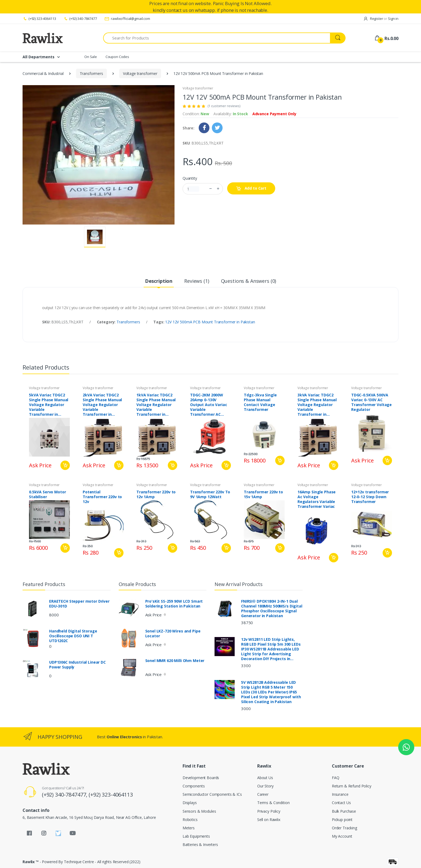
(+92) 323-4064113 (39, 19)
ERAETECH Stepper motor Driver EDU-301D (79, 604)
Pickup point (342, 820)
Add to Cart (251, 188)
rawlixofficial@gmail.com (127, 19)
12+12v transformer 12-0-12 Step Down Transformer (370, 497)
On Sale (91, 57)
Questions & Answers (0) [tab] (249, 281)
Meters (189, 828)
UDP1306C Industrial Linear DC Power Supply (77, 665)
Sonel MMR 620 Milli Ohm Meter (175, 661)
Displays (190, 803)
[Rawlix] (43, 38)
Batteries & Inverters (200, 845)
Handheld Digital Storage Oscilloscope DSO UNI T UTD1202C (73, 636)
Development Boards (201, 778)
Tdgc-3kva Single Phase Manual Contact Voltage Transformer (260, 402)
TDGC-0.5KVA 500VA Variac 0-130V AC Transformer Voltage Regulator (371, 402)
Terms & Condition (273, 803)
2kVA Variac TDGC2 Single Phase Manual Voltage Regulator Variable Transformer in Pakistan (102, 405)
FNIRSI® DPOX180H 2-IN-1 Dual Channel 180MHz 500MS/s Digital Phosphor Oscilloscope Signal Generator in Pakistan (272, 609)
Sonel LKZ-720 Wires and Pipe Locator (173, 634)
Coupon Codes (117, 57)
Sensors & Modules (199, 811)
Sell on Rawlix (269, 820)
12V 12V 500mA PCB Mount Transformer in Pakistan (210, 322)
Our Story (265, 786)
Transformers (91, 73)
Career (263, 794)
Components (194, 786)
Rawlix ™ (31, 862)
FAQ (336, 778)
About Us (265, 778)
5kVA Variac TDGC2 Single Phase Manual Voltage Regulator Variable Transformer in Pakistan (49, 405)
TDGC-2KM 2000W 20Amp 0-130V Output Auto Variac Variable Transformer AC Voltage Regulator (208, 405)
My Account (342, 836)
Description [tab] (159, 281)
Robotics (190, 820)
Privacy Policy (269, 811)
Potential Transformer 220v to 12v (102, 497)
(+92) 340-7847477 (80, 19)
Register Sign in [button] (381, 19)
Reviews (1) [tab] (197, 281)
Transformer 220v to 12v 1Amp (156, 494)
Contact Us (341, 803)
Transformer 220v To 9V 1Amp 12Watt (210, 494)
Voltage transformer (140, 73)
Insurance (340, 794)
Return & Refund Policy (352, 786)
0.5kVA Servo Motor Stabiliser (47, 494)
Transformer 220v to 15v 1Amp (263, 494)
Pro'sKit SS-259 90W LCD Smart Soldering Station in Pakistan (174, 604)
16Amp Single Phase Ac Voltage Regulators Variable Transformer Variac (317, 499)
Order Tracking (344, 828)
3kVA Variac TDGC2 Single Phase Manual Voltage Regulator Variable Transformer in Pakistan (317, 405)
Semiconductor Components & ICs (212, 794)
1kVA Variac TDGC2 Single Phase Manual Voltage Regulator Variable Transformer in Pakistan (156, 405)
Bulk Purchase (344, 811)
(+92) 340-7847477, (65, 795)
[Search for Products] (217, 38)
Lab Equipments (196, 836)
